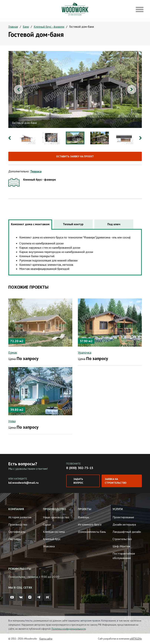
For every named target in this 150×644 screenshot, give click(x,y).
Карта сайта (46, 639)
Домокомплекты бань (92, 532)
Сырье (47, 524)
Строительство (122, 539)
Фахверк (83, 517)
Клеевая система (54, 532)
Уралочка (85, 352)
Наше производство (56, 517)
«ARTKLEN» (136, 639)
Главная (13, 27)
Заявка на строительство (116, 481)
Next (132, 89)
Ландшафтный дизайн (127, 532)
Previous (19, 89)
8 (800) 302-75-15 (80, 468)
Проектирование (123, 517)
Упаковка (49, 546)
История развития (20, 517)
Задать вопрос (78, 481)
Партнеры (15, 539)
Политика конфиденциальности (69, 629)
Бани (26, 27)
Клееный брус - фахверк (49, 27)
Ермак (13, 352)
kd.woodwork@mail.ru (23, 483)
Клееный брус (52, 539)
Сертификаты (17, 532)
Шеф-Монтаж (121, 546)
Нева (12, 421)
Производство (18, 524)
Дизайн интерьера (124, 524)
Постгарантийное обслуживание (124, 556)
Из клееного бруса (90, 524)
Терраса (36, 171)
